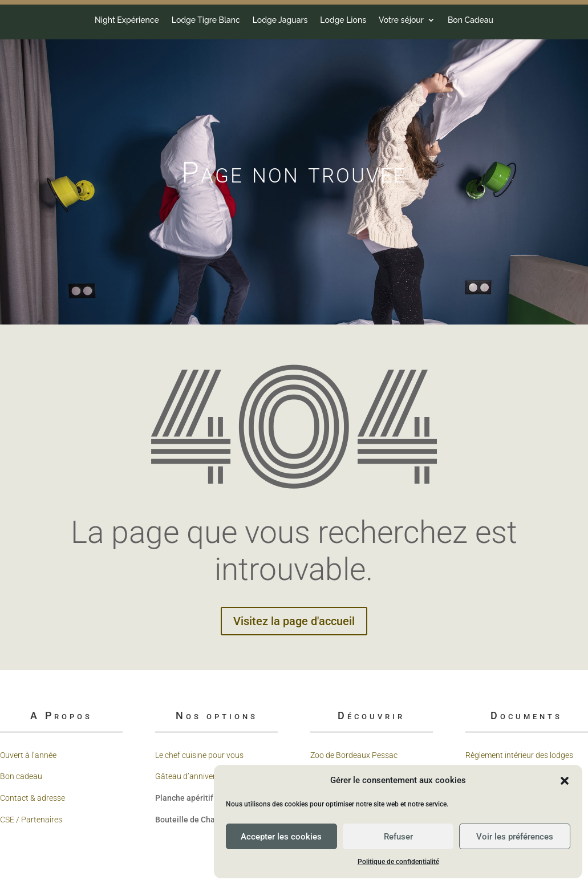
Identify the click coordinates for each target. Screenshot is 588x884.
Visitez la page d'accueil (294, 621)
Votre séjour (129, 20)
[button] (565, 781)
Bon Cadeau (197, 20)
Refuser (398, 837)
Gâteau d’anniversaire (194, 776)
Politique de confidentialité (398, 862)
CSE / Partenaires (31, 820)
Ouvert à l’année (28, 755)
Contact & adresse (33, 798)
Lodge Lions (70, 20)
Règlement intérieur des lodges (519, 755)
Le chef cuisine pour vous (199, 755)
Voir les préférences (515, 837)
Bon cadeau (21, 776)
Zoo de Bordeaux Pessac (354, 755)
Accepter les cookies (281, 837)
